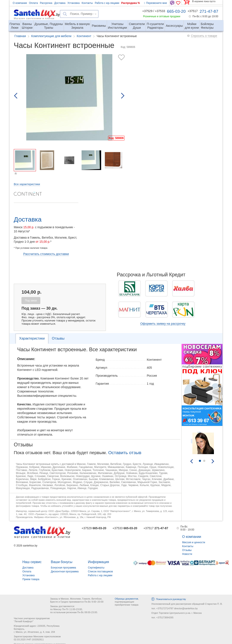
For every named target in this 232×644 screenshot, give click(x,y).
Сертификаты (96, 568)
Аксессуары (174, 26)
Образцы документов (126, 599)
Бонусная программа (63, 568)
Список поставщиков (101, 572)
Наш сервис (32, 562)
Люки (15, 24)
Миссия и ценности (194, 542)
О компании (20, 3)
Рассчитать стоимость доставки (46, 254)
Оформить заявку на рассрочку (163, 324)
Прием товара (31, 579)
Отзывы (58, 338)
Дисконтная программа (65, 572)
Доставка (60, 3)
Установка (73, 3)
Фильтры (207, 24)
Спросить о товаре (204, 36)
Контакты (87, 3)
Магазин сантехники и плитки (34, 18)
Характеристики (32, 338)
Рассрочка (46, 3)
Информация (99, 562)
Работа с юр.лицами (107, 3)
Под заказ (31, 301)
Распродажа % (131, 3)
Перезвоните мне (156, 3)
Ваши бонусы (62, 562)
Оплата (33, 3)
